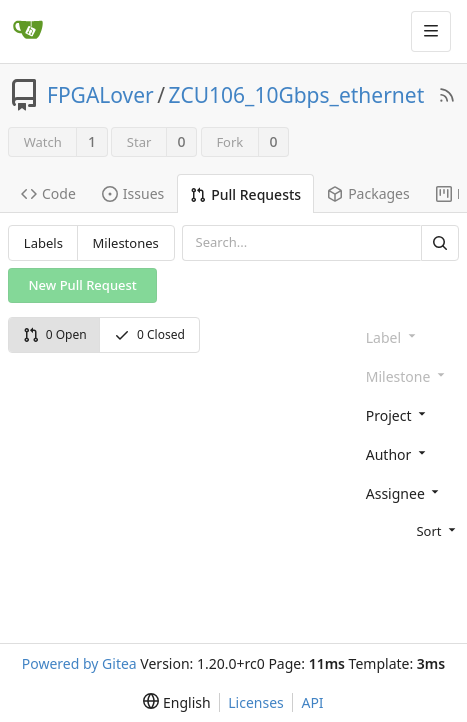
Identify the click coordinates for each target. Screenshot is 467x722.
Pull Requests (245, 194)
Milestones (126, 243)
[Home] (28, 31)
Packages (368, 193)
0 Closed (149, 334)
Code (48, 193)
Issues (133, 193)
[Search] (440, 242)
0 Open (55, 334)
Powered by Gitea (79, 663)
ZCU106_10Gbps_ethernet (297, 95)
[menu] (408, 530)
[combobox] (408, 414)
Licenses (256, 702)
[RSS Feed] (447, 95)
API (312, 702)
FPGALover (100, 95)
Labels (43, 243)
